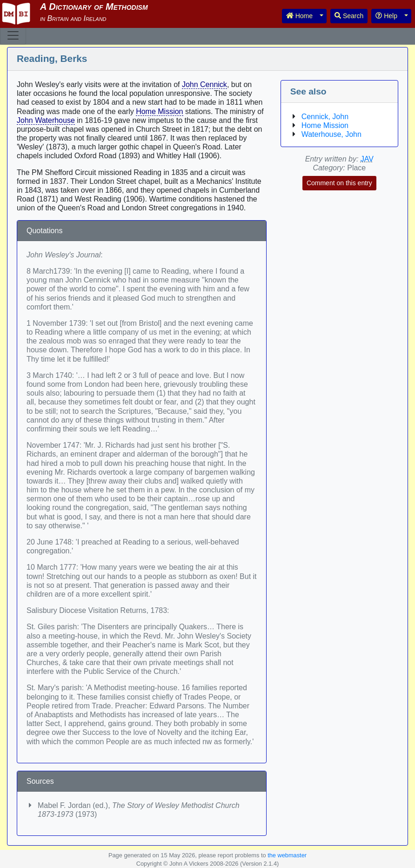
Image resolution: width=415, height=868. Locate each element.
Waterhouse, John (331, 134)
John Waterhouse (46, 120)
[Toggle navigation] (13, 35)
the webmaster (287, 855)
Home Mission (159, 111)
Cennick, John (325, 117)
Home (299, 16)
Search (349, 16)
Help (386, 16)
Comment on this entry (339, 183)
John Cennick (204, 84)
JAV (367, 159)
